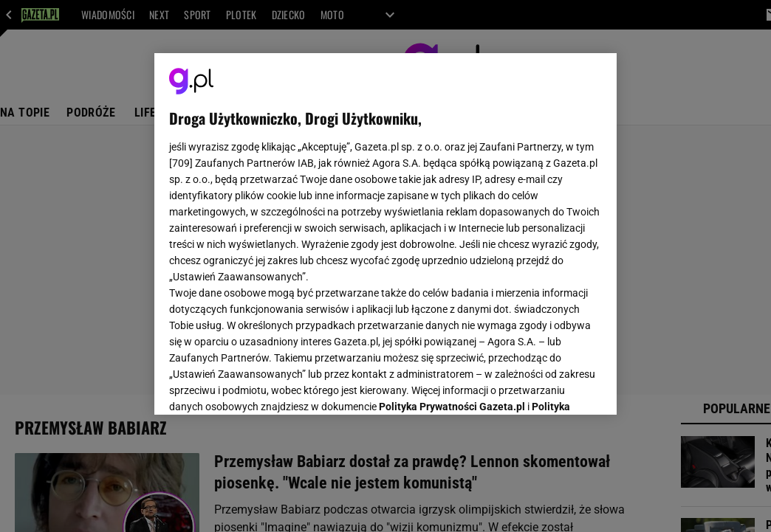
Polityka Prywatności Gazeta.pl (452, 227)
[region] (385, 234)
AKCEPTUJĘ (552, 386)
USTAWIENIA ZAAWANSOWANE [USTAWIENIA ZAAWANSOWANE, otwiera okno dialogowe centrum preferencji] (265, 385)
